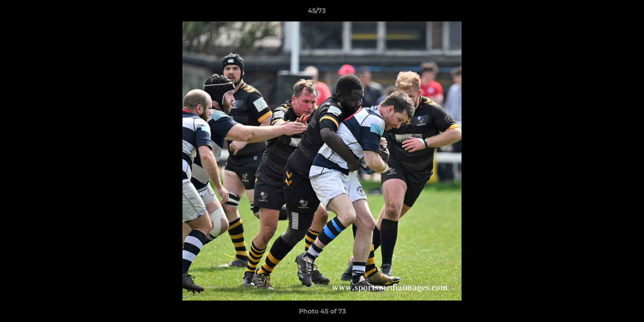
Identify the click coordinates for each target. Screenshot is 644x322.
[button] (606, 13)
